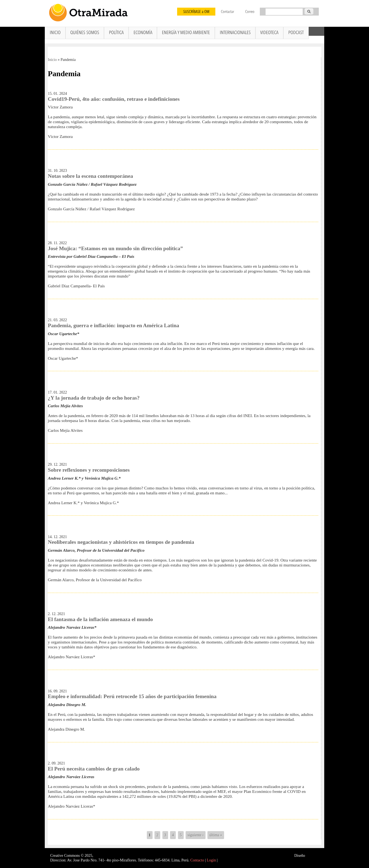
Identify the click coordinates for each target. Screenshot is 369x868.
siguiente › (196, 835)
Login (211, 860)
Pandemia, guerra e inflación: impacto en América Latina (113, 325)
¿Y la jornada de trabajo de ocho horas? (94, 398)
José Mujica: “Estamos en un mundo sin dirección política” (115, 248)
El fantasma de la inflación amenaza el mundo (100, 619)
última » (216, 835)
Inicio (52, 60)
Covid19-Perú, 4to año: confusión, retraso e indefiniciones (114, 99)
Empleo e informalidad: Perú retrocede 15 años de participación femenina (132, 696)
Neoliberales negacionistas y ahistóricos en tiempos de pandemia (121, 542)
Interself (312, 856)
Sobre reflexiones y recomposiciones (89, 470)
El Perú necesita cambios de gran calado (94, 769)
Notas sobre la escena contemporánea (90, 176)
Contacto (197, 860)
